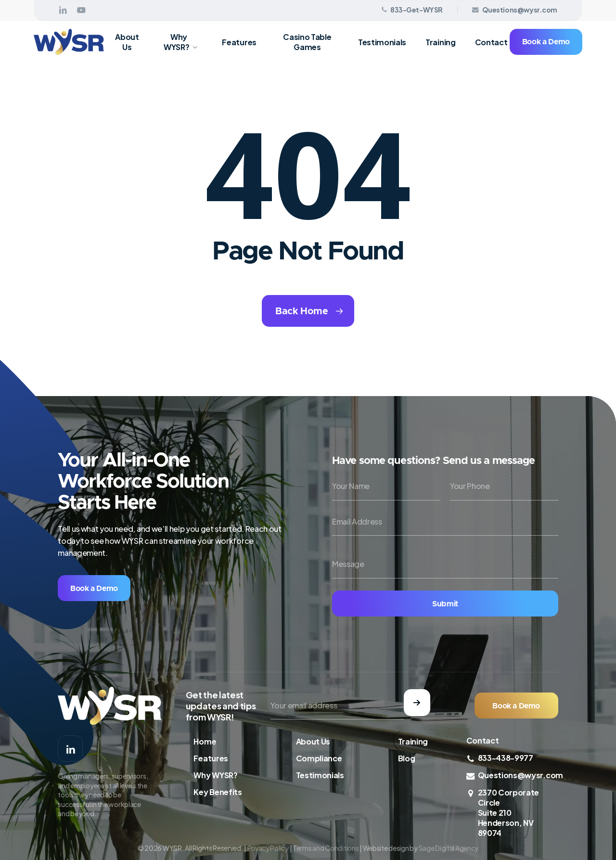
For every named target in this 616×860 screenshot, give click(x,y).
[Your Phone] (504, 486)
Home (205, 741)
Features (211, 758)
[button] (94, 588)
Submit (445, 604)
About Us (313, 741)
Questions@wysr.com (520, 775)
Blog (407, 758)
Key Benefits (218, 792)
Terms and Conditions (326, 848)
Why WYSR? (215, 775)
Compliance (319, 758)
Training (413, 741)
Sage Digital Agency (449, 848)
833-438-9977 (506, 758)
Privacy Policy (268, 848)
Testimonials (320, 775)
